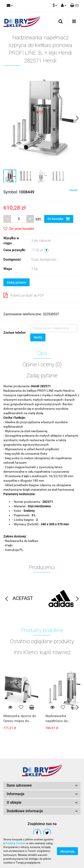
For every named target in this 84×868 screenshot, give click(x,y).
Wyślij (38, 337)
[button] (74, 6)
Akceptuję (67, 851)
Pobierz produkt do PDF (24, 295)
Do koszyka (59, 219)
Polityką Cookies (15, 843)
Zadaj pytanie (16, 282)
